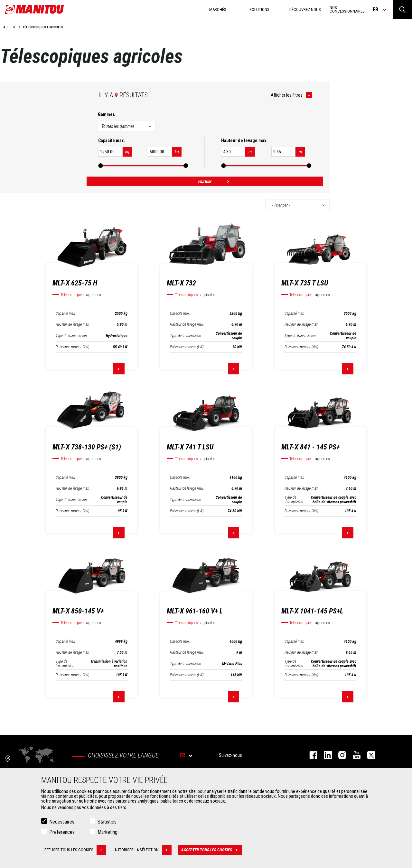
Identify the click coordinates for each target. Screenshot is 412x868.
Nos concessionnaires (347, 9)
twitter (368, 755)
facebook (310, 755)
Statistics (107, 822)
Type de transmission (71, 336)
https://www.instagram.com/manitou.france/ (339, 755)
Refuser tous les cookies (75, 850)
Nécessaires (62, 822)
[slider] (100, 166)
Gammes (106, 114)
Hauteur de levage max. (73, 324)
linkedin (325, 755)
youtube (354, 755)
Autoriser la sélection (143, 850)
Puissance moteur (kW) (72, 347)
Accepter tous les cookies (211, 850)
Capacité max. (66, 313)
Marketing (108, 832)
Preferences (62, 832)
